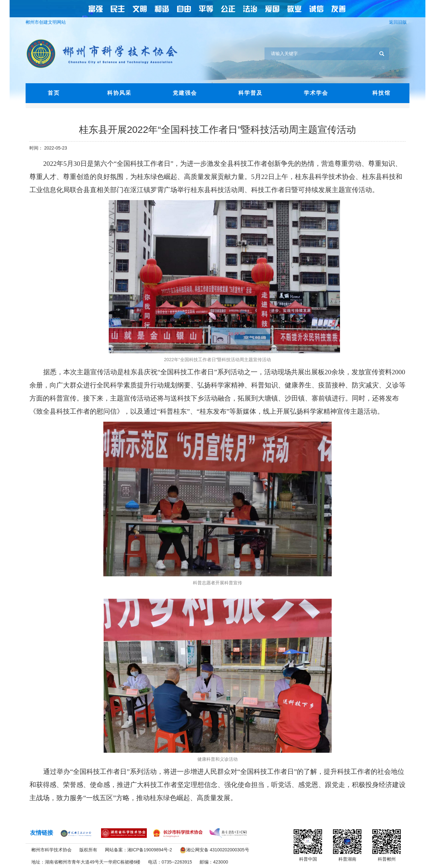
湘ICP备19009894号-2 (150, 850)
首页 (54, 93)
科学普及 (250, 93)
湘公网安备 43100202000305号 (218, 850)
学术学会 (316, 93)
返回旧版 (399, 22)
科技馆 (381, 93)
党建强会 (185, 93)
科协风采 (119, 93)
